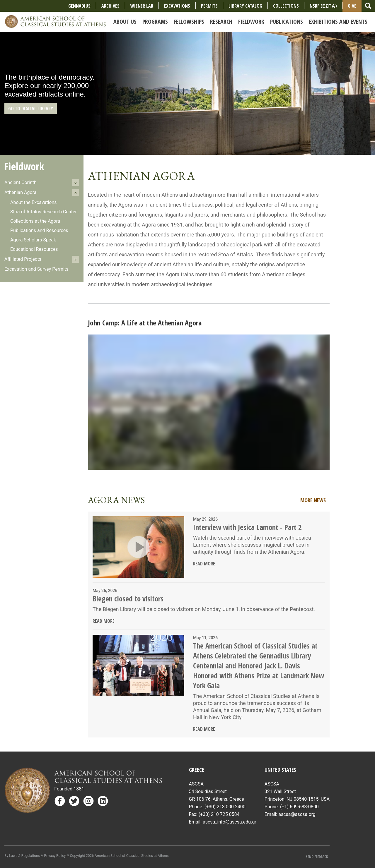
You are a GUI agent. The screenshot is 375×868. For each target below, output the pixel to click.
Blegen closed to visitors (128, 598)
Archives (110, 6)
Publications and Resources (39, 230)
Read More (204, 564)
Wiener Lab (142, 6)
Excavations (177, 6)
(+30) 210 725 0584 (219, 814)
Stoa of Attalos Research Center (44, 212)
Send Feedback (318, 857)
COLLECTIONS (286, 6)
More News (313, 500)
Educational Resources (34, 249)
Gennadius (79, 6)
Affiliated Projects (23, 259)
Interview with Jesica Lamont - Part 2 (247, 527)
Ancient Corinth (21, 182)
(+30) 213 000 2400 (225, 807)
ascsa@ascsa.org (297, 814)
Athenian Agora (20, 192)
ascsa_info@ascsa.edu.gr (230, 822)
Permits (209, 6)
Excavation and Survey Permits (36, 269)
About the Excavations (34, 202)
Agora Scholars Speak (33, 240)
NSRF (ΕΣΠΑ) (323, 6)
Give (352, 6)
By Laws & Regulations (22, 856)
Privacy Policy (55, 856)
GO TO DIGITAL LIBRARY (31, 109)
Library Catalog (245, 6)
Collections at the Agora (35, 221)
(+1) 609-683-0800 (299, 807)
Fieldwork (24, 166)
